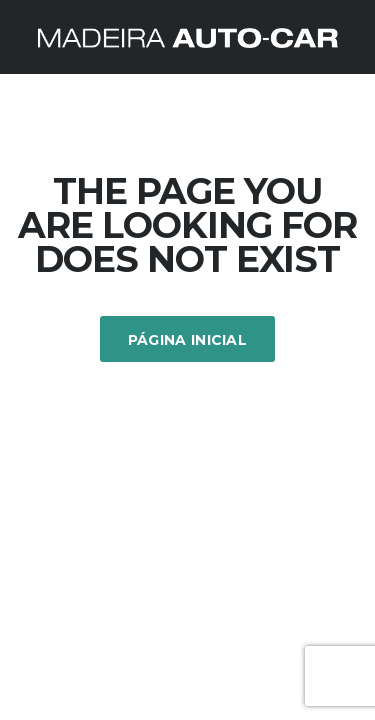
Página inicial (187, 340)
